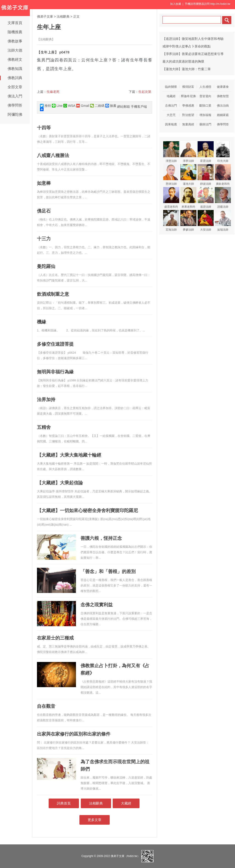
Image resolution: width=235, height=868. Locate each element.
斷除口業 (205, 106)
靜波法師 (206, 175)
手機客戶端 (139, 107)
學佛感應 (188, 106)
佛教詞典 (15, 78)
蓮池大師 (188, 175)
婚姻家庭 (223, 115)
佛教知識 (15, 69)
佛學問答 (15, 105)
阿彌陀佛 (15, 114)
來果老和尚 (188, 198)
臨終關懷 (171, 87)
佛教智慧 (223, 96)
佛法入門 (15, 96)
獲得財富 (188, 87)
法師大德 (15, 50)
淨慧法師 (171, 152)
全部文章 (15, 87)
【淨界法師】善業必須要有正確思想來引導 (193, 54)
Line (57, 106)
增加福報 (205, 115)
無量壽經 (188, 124)
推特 (45, 106)
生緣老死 (53, 92)
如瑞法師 (223, 221)
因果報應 (171, 124)
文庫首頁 (15, 23)
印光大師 (223, 152)
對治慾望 (188, 115)
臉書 (111, 106)
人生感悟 (205, 87)
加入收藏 (176, 4)
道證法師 (206, 198)
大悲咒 (171, 115)
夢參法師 (188, 221)
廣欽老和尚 (223, 175)
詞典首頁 (64, 803)
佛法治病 (223, 106)
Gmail (83, 106)
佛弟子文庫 (45, 17)
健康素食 (223, 87)
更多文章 (95, 820)
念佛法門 (171, 106)
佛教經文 (15, 59)
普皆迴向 (205, 96)
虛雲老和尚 (171, 198)
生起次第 (145, 92)
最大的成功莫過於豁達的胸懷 (183, 61)
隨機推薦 (15, 32)
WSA (69, 106)
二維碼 (97, 106)
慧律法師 (171, 175)
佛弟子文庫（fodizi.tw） (125, 856)
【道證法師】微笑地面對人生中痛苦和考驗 (193, 39)
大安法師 (206, 221)
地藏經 (171, 96)
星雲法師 (206, 152)
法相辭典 (63, 17)
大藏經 (126, 803)
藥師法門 (205, 124)
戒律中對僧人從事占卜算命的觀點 (187, 46)
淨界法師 (188, 152)
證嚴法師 (223, 198)
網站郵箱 (123, 107)
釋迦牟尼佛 (188, 96)
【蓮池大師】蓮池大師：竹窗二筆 (187, 69)
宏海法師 (171, 221)
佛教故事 (15, 41)
